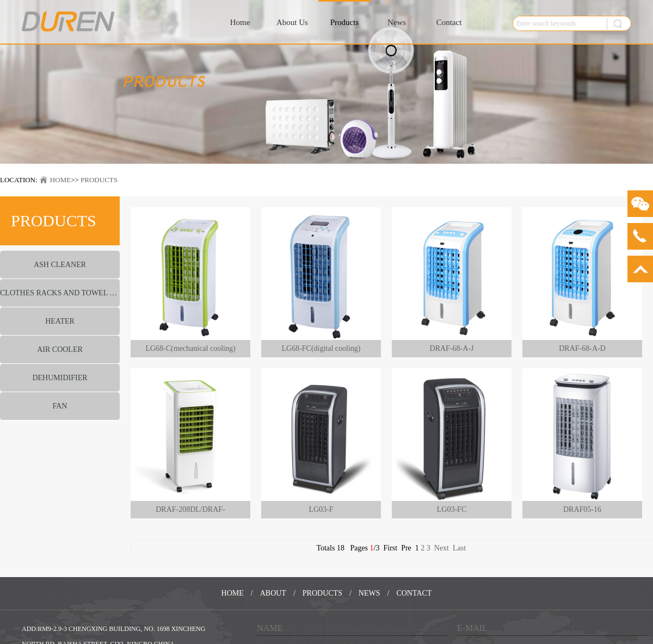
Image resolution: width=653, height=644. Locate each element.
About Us (292, 22)
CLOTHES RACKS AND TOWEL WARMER (60, 293)
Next (442, 548)
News (397, 22)
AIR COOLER (60, 349)
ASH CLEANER (60, 265)
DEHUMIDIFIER (60, 378)
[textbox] (557, 23)
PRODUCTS (99, 180)
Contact (449, 22)
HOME (60, 180)
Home (240, 22)
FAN (60, 406)
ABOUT (273, 593)
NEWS (369, 593)
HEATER (60, 321)
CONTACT (414, 593)
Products (345, 22)
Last (459, 548)
